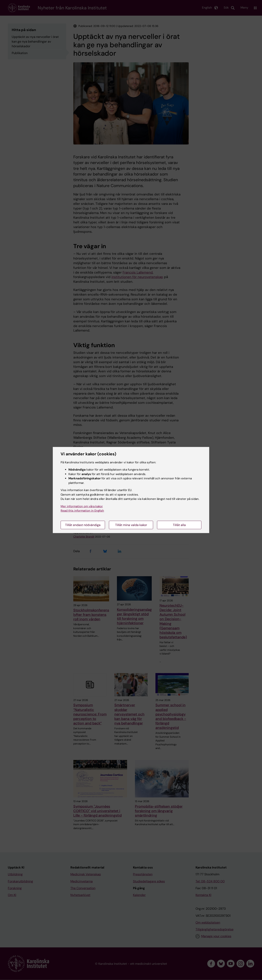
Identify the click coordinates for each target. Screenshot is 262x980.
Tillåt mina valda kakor (131, 525)
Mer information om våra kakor (82, 506)
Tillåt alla (179, 525)
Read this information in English (82, 511)
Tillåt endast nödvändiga (83, 525)
